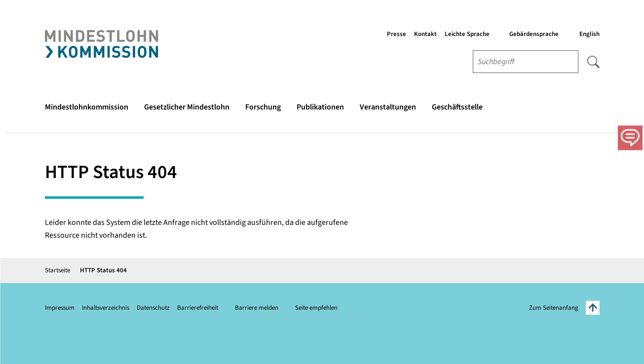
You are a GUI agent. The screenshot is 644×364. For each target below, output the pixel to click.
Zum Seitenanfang (564, 308)
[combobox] (526, 62)
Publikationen (320, 107)
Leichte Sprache (467, 34)
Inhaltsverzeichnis (106, 308)
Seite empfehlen (316, 308)
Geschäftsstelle (457, 107)
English (589, 34)
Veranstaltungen (388, 107)
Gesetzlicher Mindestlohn (187, 107)
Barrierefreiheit (198, 308)
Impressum (60, 308)
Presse (397, 34)
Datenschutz (153, 308)
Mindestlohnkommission (87, 107)
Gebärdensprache (534, 34)
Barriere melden (257, 308)
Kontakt (425, 34)
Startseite (57, 270)
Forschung (263, 107)
